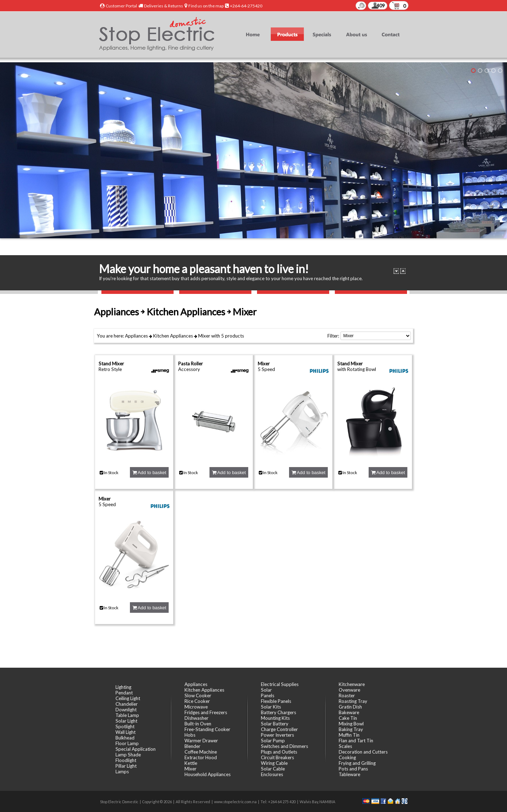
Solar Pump (273, 741)
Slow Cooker (198, 695)
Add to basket (149, 473)
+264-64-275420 (246, 6)
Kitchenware (352, 684)
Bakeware (349, 712)
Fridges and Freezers (206, 712)
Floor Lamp (127, 743)
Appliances (136, 336)
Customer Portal (121, 6)
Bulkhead (125, 738)
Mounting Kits (275, 718)
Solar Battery (275, 724)
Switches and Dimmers (284, 746)
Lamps (122, 772)
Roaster (347, 695)
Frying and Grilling (357, 763)
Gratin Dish (350, 707)
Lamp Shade (128, 755)
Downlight (126, 710)
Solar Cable (273, 769)
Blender (192, 746)
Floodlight (126, 760)
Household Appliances (208, 774)
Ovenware (349, 690)
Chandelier (127, 704)
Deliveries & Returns (164, 6)
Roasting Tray (353, 701)
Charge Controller (279, 729)
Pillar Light (126, 766)
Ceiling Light (128, 698)
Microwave (196, 707)
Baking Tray (351, 729)
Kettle (191, 763)
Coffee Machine (201, 752)
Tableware (349, 774)
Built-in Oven (198, 724)
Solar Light (126, 721)
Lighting (123, 687)
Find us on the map (206, 6)
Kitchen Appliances (173, 336)
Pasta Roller (190, 364)
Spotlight (125, 726)
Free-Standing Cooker (207, 729)
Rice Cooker (197, 701)
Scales (345, 746)
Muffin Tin (349, 735)
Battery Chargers (278, 712)
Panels (268, 695)
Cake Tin (348, 718)
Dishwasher (196, 718)
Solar (266, 690)
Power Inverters (277, 735)
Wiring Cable (274, 763)
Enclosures (272, 774)
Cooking (347, 757)
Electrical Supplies (280, 684)
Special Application (136, 749)
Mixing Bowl (351, 724)
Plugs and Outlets (279, 752)
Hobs (190, 735)
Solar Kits (271, 707)
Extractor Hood (201, 757)
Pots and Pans (353, 769)
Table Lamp (127, 715)
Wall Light (126, 732)
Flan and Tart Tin (356, 741)
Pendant (124, 693)
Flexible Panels (276, 701)
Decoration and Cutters (363, 752)
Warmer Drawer (201, 741)
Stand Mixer (111, 364)
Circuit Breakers (277, 757)
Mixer (204, 336)
